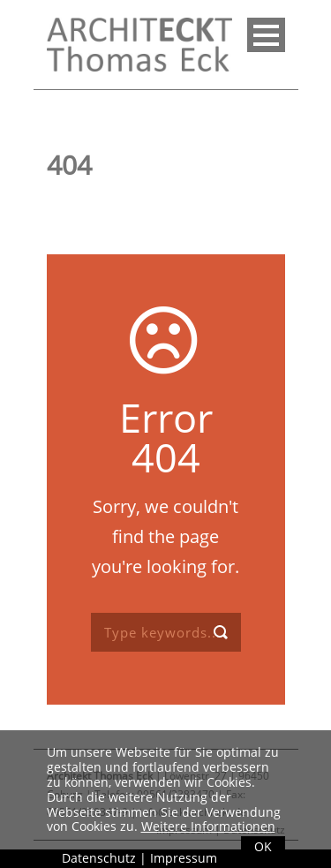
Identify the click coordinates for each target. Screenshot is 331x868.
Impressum (184, 858)
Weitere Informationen (208, 826)
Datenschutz (99, 858)
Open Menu (266, 35)
